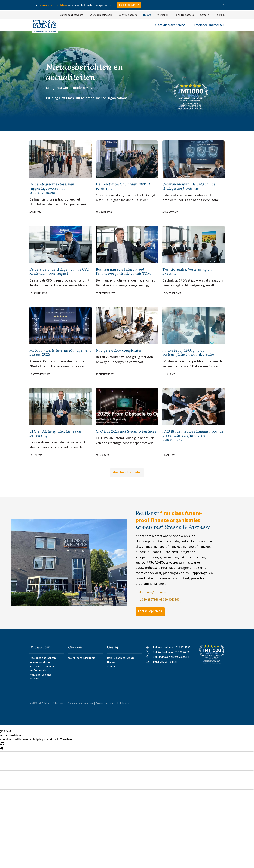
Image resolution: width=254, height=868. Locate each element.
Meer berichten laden (127, 491)
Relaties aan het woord (71, 15)
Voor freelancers (128, 15)
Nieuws (147, 15)
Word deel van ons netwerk (47, 703)
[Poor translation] (2, 772)
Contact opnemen (153, 630)
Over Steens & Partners (83, 678)
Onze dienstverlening (170, 28)
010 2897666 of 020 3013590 (159, 618)
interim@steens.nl (151, 611)
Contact (204, 15)
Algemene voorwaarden (81, 729)
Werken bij (163, 15)
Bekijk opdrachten (130, 5)
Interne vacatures (41, 685)
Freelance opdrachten (209, 28)
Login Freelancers (184, 15)
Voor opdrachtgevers (101, 15)
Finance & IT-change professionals (42, 694)
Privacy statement (107, 729)
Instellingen (127, 729)
